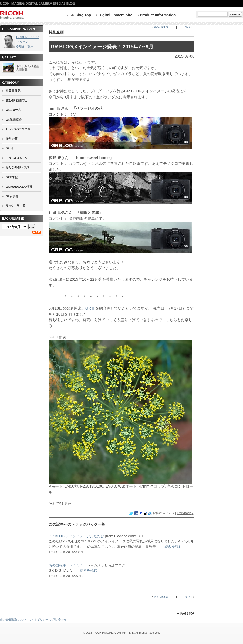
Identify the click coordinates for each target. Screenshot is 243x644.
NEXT (189, 27)
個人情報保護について (13, 620)
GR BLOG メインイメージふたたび (76, 536)
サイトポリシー (39, 620)
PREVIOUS (161, 27)
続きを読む (173, 547)
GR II (90, 308)
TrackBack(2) (186, 513)
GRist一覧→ (25, 46)
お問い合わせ (58, 620)
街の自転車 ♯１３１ (66, 565)
